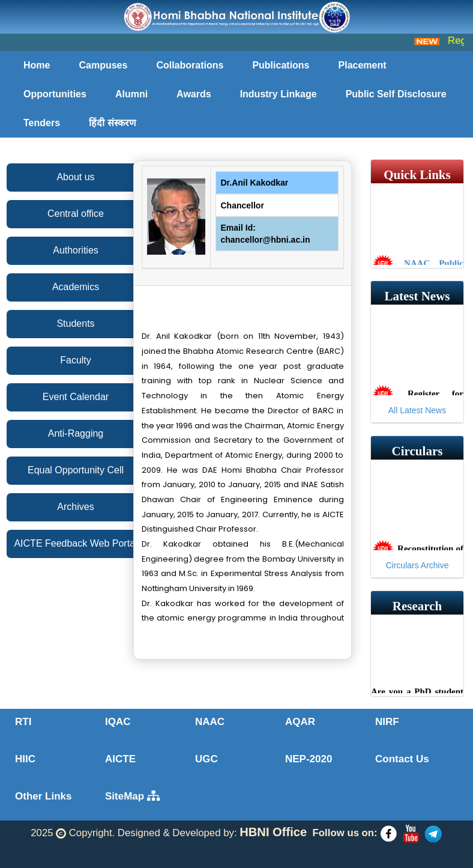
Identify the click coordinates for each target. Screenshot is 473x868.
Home (37, 65)
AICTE (120, 759)
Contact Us (402, 759)
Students (75, 323)
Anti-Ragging (76, 433)
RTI (23, 722)
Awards (194, 94)
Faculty (76, 360)
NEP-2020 (309, 759)
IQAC (118, 722)
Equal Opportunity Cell (76, 470)
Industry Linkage (279, 94)
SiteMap (132, 796)
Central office (76, 214)
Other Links (43, 796)
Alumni (131, 94)
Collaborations (190, 65)
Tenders (42, 123)
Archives (75, 507)
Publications (281, 65)
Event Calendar (76, 397)
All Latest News (417, 410)
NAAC (210, 722)
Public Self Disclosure (396, 94)
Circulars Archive (417, 565)
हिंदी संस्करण (112, 123)
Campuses (103, 65)
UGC (206, 759)
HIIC (25, 759)
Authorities (76, 250)
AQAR (300, 722)
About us (75, 177)
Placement (363, 65)
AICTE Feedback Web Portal (75, 543)
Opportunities (55, 94)
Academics (76, 287)
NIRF (387, 722)
